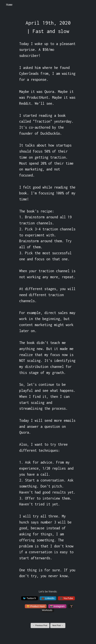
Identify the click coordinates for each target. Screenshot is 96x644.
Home (9, 5)
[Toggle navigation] (89, 5)
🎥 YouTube (66, 598)
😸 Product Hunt (36, 606)
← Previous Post (40, 625)
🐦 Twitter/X (30, 598)
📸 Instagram (57, 606)
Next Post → (58, 625)
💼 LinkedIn (48, 598)
